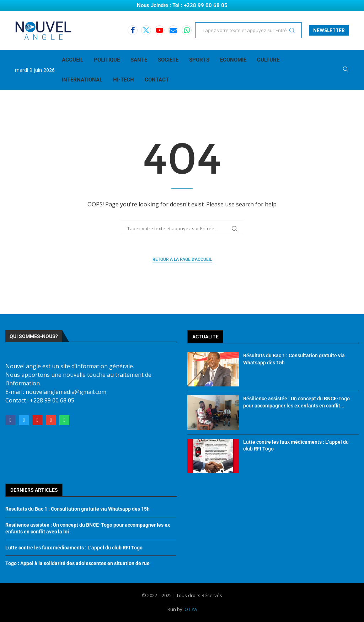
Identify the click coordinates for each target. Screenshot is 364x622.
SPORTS (199, 60)
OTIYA (191, 609)
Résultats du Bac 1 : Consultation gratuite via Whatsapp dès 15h (77, 509)
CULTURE (268, 60)
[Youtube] (160, 30)
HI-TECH (124, 80)
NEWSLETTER (329, 30)
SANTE (139, 60)
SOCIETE (168, 60)
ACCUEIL (73, 60)
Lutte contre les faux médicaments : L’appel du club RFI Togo (74, 548)
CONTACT (157, 80)
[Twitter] (146, 30)
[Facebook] (133, 30)
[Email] (173, 30)
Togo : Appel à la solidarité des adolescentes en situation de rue (77, 563)
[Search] (346, 70)
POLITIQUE (107, 60)
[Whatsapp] (187, 30)
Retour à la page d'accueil (182, 259)
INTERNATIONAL (82, 80)
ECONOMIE (233, 60)
